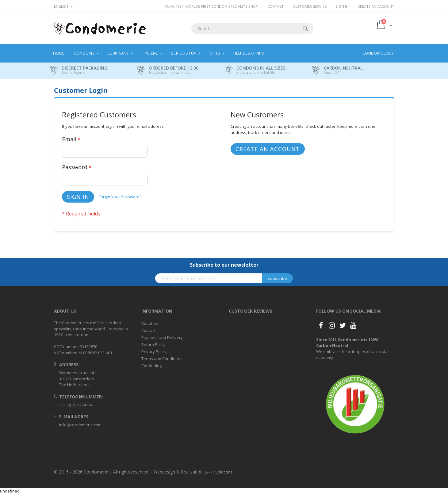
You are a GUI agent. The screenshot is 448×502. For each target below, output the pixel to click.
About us (150, 323)
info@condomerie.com (80, 425)
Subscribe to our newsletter (224, 265)
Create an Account (376, 6)
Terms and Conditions (162, 359)
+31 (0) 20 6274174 (76, 405)
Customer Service (310, 6)
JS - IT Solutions (219, 472)
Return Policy (154, 344)
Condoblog (152, 366)
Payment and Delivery (162, 337)
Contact (276, 6)
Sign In (342, 6)
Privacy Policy (154, 352)
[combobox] (252, 29)
